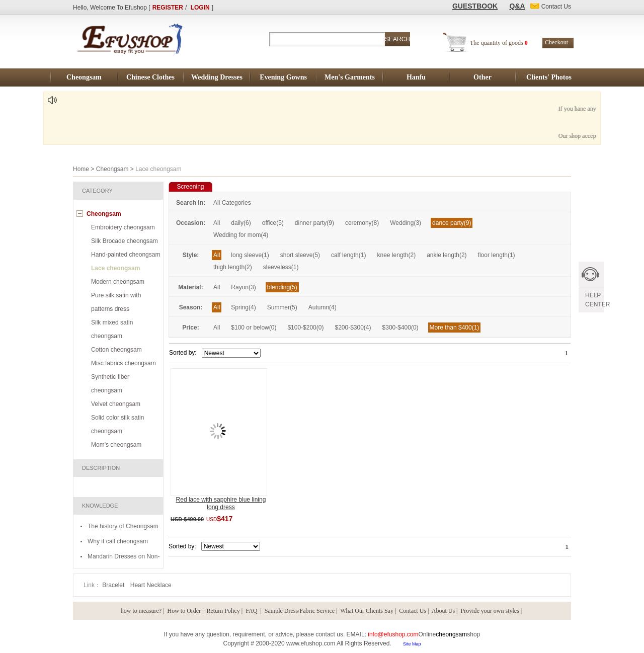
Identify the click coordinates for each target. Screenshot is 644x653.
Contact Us (413, 611)
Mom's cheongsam (116, 445)
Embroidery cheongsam (123, 227)
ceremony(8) (362, 223)
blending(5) (282, 287)
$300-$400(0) (400, 328)
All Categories (232, 203)
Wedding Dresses (217, 77)
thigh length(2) (233, 267)
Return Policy (223, 611)
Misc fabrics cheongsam (124, 363)
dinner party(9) (314, 223)
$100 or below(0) (254, 328)
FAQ (252, 611)
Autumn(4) (323, 307)
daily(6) (241, 223)
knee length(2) (396, 255)
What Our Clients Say (367, 611)
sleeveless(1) (281, 267)
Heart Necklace (151, 585)
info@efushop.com (393, 634)
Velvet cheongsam (116, 404)
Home (81, 169)
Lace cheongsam (115, 268)
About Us (443, 611)
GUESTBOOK (475, 6)
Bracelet (114, 585)
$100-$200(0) (305, 328)
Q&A (517, 6)
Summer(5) (282, 307)
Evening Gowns (283, 77)
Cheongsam (84, 77)
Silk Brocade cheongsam (125, 241)
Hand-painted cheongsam (126, 255)
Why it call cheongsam (118, 541)
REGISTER (168, 8)
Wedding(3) (406, 223)
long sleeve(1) (250, 255)
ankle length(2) (447, 255)
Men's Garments (350, 77)
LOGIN (200, 8)
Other (482, 77)
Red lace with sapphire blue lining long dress (221, 503)
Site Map (412, 644)
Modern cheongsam (118, 282)
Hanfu (416, 77)
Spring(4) (243, 307)
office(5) (273, 223)
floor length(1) (497, 255)
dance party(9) (452, 223)
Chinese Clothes (150, 77)
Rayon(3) (243, 287)
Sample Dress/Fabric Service (300, 611)
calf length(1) (348, 255)
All (217, 223)
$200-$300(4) (353, 328)
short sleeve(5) (300, 255)
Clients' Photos (549, 77)
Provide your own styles (490, 611)
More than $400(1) (455, 328)
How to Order (184, 611)
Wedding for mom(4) (241, 235)
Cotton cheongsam (116, 350)
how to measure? (141, 611)
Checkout (556, 42)
